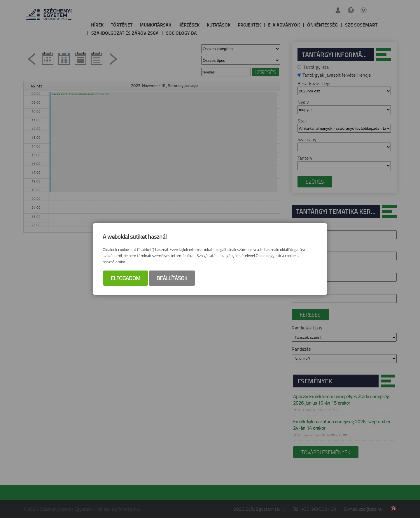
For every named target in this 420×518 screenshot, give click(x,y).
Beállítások (172, 278)
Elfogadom (126, 278)
